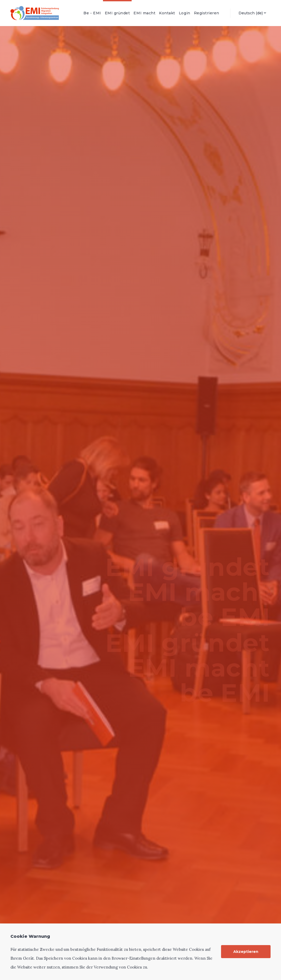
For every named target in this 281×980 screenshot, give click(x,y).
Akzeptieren (246, 952)
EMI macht (144, 13)
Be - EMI (92, 13)
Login (185, 13)
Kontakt (167, 13)
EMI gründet (117, 13)
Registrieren (207, 13)
